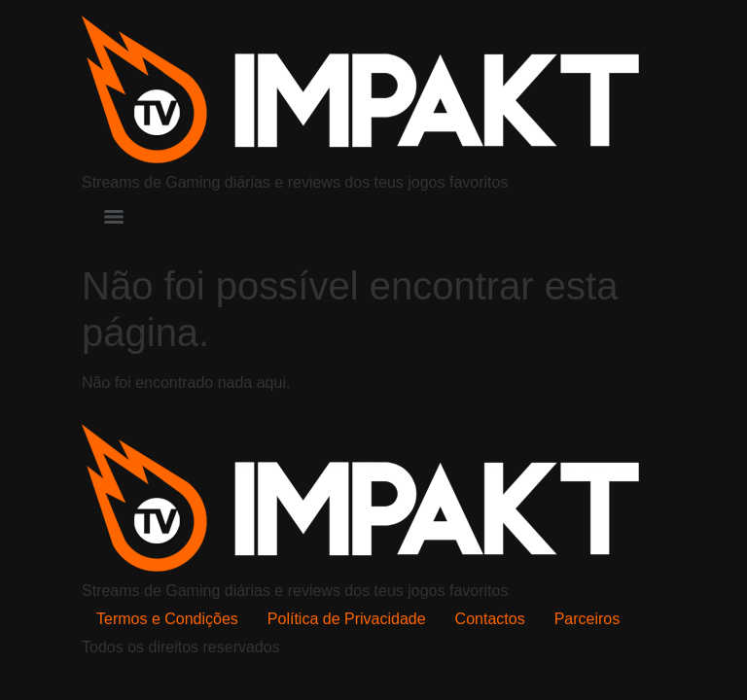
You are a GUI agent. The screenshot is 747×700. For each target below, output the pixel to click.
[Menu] (114, 217)
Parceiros (587, 619)
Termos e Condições (167, 619)
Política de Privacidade (347, 619)
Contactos (490, 619)
